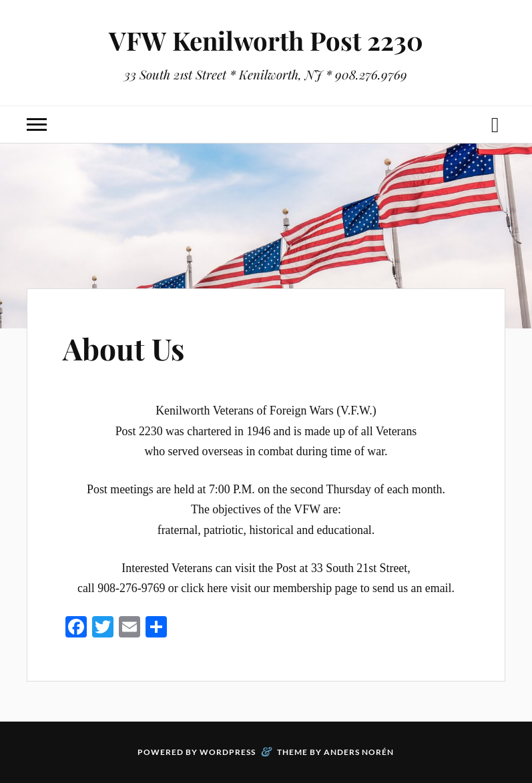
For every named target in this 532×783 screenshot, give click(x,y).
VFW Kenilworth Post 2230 (266, 40)
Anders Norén (359, 752)
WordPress (228, 752)
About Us (123, 348)
